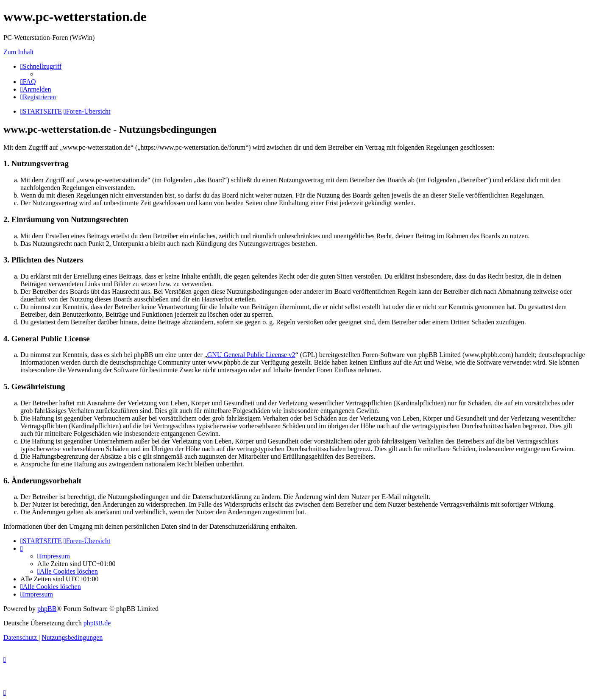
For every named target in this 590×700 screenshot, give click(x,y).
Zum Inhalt (19, 52)
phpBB (47, 609)
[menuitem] (28, 82)
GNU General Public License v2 (251, 355)
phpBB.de (97, 623)
